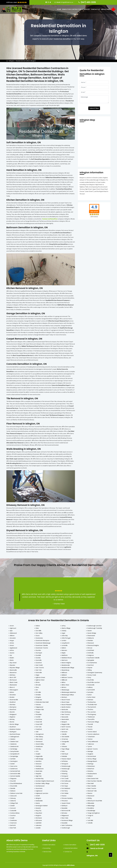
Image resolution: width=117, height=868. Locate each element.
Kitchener (39, 817)
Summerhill (91, 689)
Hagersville (39, 756)
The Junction (92, 711)
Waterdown (91, 765)
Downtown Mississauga (43, 642)
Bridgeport (13, 714)
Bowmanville (14, 699)
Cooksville (13, 810)
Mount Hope (65, 701)
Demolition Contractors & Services (76, 9)
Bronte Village (14, 723)
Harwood (39, 763)
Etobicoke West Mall (42, 701)
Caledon (13, 738)
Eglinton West (40, 679)
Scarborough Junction (94, 625)
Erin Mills (38, 691)
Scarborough (66, 827)
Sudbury (90, 687)
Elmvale (38, 684)
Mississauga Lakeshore (69, 691)
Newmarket (65, 719)
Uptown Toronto (93, 748)
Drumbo (38, 650)
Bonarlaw (13, 694)
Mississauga (65, 689)
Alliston (12, 635)
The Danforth (92, 706)
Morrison (64, 696)
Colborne (13, 800)
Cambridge (14, 748)
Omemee (65, 738)
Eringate (38, 696)
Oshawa (64, 746)
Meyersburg (65, 669)
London (64, 640)
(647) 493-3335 (88, 2)
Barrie (12, 659)
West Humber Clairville (95, 780)
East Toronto (40, 667)
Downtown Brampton (43, 640)
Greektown (39, 746)
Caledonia (13, 743)
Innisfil (38, 795)
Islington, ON (92, 855)
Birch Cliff (13, 677)
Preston (64, 795)
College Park (14, 802)
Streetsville (91, 684)
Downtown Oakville (42, 645)
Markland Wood (67, 657)
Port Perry (65, 790)
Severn (90, 630)
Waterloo (90, 770)
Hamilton (39, 760)
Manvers (64, 650)
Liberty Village (66, 627)
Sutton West (91, 696)
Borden (12, 696)
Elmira (38, 682)
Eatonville (39, 672)
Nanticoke (65, 709)
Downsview (39, 637)
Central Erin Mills (15, 773)
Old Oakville (65, 736)
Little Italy (65, 635)
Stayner (90, 667)
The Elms (90, 709)
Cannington (14, 760)
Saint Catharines (67, 825)
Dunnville (39, 659)
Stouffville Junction (94, 682)
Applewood (13, 647)
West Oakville (92, 785)
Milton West (65, 684)
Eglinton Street (40, 677)
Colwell (12, 805)
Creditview (13, 820)
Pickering (64, 770)
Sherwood (91, 642)
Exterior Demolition (49, 844)
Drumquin (39, 652)
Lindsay (64, 630)
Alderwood (13, 632)
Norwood (64, 731)
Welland (90, 775)
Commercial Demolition (50, 219)
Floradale (39, 714)
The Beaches (92, 701)
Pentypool (65, 763)
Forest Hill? (39, 723)
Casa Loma (14, 765)
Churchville (14, 785)
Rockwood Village (67, 820)
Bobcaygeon (14, 689)
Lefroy (64, 625)
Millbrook (64, 679)
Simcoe (90, 647)
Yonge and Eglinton (94, 812)
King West (39, 812)
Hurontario (39, 788)
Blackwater (13, 684)
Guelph (38, 753)
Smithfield (91, 650)
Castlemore (14, 768)
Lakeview (39, 825)
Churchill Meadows (16, 783)
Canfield (13, 758)
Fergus (38, 711)
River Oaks (65, 817)
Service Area (106, 9)
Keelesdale (39, 800)
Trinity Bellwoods (93, 741)
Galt (37, 731)
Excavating (47, 847)
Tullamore (91, 743)
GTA (37, 751)
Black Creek (14, 682)
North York (65, 728)
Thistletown (91, 716)
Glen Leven (39, 738)
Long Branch (66, 642)
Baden (12, 657)
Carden (12, 763)
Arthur (12, 650)
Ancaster (13, 637)
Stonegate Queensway (95, 672)
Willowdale (91, 802)
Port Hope (65, 785)
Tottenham (91, 736)
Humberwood (40, 785)
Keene (38, 802)
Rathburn (65, 805)
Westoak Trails (92, 790)
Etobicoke (39, 699)
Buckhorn (13, 726)
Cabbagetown (15, 736)
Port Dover (65, 783)
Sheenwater (91, 635)
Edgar (38, 674)
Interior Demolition (70, 844)
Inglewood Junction (42, 793)
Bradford (13, 701)
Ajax (11, 630)
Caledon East (14, 741)
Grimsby (38, 748)
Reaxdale (64, 807)
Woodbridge (91, 810)
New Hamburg (66, 711)
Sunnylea (90, 691)
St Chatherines (92, 662)
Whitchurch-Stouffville (95, 800)
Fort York (39, 726)
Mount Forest (66, 699)
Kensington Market (42, 805)
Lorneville (65, 645)
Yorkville (90, 822)
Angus (12, 640)
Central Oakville (15, 775)
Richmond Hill (66, 810)
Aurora (12, 652)
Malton (64, 647)
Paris (63, 751)
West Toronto (92, 788)
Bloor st (12, 687)
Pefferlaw (65, 760)
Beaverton (13, 672)
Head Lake (39, 770)
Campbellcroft (15, 753)
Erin (37, 689)
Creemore (13, 822)
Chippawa (13, 778)
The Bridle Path (92, 704)
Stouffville (91, 679)
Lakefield (39, 822)
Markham (65, 654)
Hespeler (38, 773)
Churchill (13, 780)
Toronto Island (92, 731)
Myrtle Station (66, 706)
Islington (12, 61)
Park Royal (65, 753)
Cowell (12, 817)
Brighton (13, 716)
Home (59, 9)
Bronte (12, 721)
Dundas (38, 657)
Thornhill (90, 723)
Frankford (39, 728)
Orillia (63, 743)
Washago (90, 763)
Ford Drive (39, 719)
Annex (12, 642)
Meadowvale (66, 664)
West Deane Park (93, 778)
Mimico (64, 687)
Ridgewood (65, 815)
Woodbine (91, 807)
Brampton (13, 706)
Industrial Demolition (71, 847)
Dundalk (38, 654)
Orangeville (65, 741)
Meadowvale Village (68, 667)
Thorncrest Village (93, 721)
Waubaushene (92, 773)
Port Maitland (66, 788)
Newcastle (65, 716)
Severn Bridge (92, 632)
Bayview (13, 664)
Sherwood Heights (93, 645)
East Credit (39, 664)
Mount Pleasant (67, 704)
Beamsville (13, 669)
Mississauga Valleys (68, 694)
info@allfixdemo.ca (67, 2)
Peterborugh (66, 768)
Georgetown (40, 733)
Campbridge (14, 756)
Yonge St (90, 815)
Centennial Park (15, 770)
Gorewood (39, 741)
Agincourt (13, 627)
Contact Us (95, 9)
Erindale (38, 694)
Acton (12, 625)
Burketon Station (15, 728)
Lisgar (63, 632)
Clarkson (13, 790)
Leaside (38, 827)
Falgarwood (39, 706)
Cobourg (13, 797)
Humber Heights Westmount (45, 780)
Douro (38, 635)
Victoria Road (92, 756)
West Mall (90, 783)
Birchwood (13, 679)
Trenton (90, 738)
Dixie (37, 627)
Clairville (13, 788)
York (89, 817)
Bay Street (13, 662)
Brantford (13, 709)
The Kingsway (92, 714)
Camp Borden (14, 751)
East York (39, 669)
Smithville (90, 652)
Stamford (90, 664)
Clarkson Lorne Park (16, 793)
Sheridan (90, 640)
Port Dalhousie (66, 780)
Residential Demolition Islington (26, 61)
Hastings (38, 765)
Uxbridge (90, 751)
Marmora (65, 659)
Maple (64, 652)
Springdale (91, 659)
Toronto (90, 728)
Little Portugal (66, 637)
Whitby (90, 797)
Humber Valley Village (43, 783)
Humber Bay (40, 778)
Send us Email (97, 848)
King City (39, 810)
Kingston (38, 815)
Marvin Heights (66, 662)
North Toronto (66, 726)
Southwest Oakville (93, 657)
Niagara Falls (66, 723)
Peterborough (66, 765)
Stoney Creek (92, 674)
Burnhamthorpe (15, 733)
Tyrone (90, 746)
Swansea (90, 699)
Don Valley (39, 632)
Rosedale (64, 822)
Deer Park (13, 827)
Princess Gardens (67, 797)
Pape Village (65, 748)
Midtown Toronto (67, 677)
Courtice (13, 815)
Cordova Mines (15, 812)
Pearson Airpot (66, 758)
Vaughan (90, 753)
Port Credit (65, 778)
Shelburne (91, 637)
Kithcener (39, 820)
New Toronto (66, 714)
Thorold (90, 726)
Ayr (11, 654)
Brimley (12, 719)
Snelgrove (91, 654)
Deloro (38, 625)
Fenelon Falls (40, 709)
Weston (90, 793)
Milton (64, 682)
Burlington (13, 731)
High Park (39, 775)
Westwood (91, 795)
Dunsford (39, 662)
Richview (64, 812)
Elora (37, 687)
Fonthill (38, 716)
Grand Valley (40, 743)
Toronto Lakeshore (93, 733)
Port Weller (65, 793)
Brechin (12, 711)
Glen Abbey (39, 736)
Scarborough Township (95, 627)
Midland (64, 674)
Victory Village (92, 758)
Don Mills (38, 630)
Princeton (65, 800)
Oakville (64, 733)
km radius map (94, 145)
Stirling (89, 669)
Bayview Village (15, 667)
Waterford (91, 768)
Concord (13, 807)
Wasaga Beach (92, 760)
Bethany (13, 674)
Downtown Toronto (42, 647)
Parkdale (64, 756)
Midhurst (64, 672)
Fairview (38, 704)
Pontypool (65, 775)
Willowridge (91, 805)
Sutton (90, 694)
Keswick (38, 807)
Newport (64, 721)
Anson (12, 645)
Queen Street (66, 802)
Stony (89, 677)
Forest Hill (39, 721)
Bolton (12, 691)
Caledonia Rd (14, 746)
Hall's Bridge (39, 758)
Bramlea (13, 704)
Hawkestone (40, 768)
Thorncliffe (91, 719)
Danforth (13, 825)
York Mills (90, 820)
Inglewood (39, 790)
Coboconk (13, 795)
